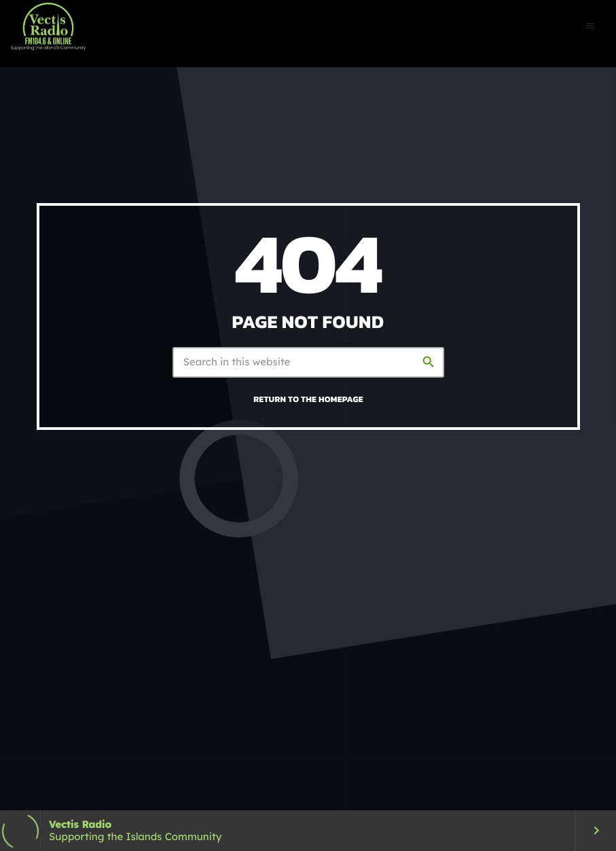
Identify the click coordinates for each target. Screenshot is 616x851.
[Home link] (48, 26)
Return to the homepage (308, 399)
